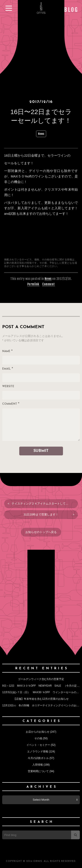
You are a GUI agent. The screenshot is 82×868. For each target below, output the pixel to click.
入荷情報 (38, 765)
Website (8, 387)
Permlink (33, 284)
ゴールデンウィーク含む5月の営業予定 (41, 679)
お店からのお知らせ (38, 732)
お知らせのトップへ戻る (41, 532)
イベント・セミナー (38, 745)
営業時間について (38, 771)
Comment (49, 284)
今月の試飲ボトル (38, 758)
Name (7, 352)
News (41, 134)
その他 (38, 738)
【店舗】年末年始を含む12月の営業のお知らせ (41, 699)
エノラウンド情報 (38, 752)
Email (8, 369)
